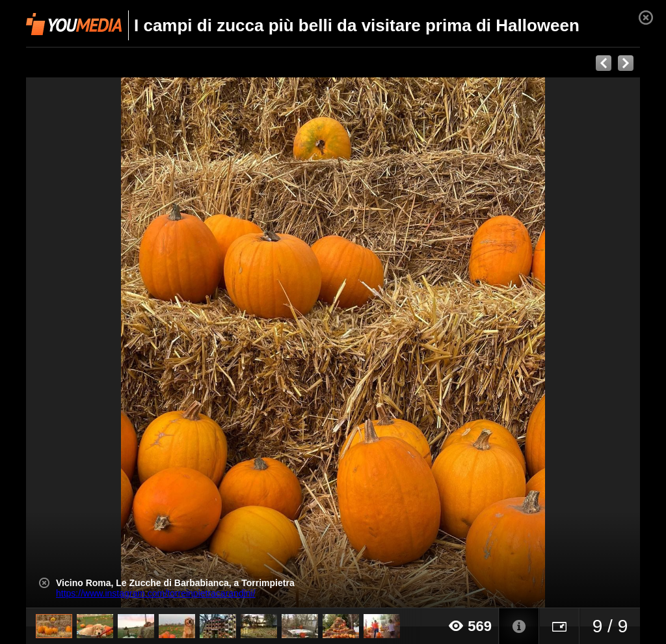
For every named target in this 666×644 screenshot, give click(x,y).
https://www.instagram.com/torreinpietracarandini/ (156, 593)
